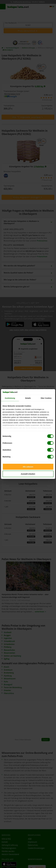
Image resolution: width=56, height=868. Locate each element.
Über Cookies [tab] (46, 398)
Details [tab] (28, 398)
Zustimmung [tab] (10, 398)
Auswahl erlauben (28, 474)
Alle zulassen (28, 467)
